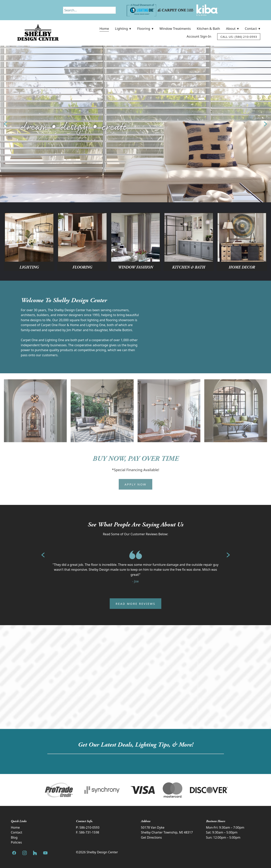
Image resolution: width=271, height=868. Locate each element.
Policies (16, 842)
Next (266, 124)
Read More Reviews (135, 604)
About (232, 28)
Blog (14, 837)
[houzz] (35, 853)
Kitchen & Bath (208, 28)
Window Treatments (175, 28)
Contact (252, 28)
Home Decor (242, 267)
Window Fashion (135, 267)
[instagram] (24, 853)
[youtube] (45, 853)
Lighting (123, 28)
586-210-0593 (89, 827)
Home (104, 28)
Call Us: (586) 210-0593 (239, 37)
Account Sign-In (199, 36)
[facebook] (14, 853)
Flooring (145, 28)
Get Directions (151, 837)
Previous (5, 124)
